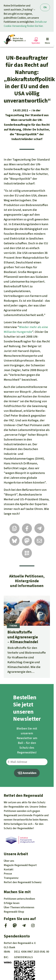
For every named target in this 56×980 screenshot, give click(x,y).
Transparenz (11, 878)
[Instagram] (33, 926)
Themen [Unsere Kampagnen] (19, 907)
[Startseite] (15, 39)
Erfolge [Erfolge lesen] (12, 903)
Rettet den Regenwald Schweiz (23, 882)
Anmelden (27, 773)
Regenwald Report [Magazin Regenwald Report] (20, 865)
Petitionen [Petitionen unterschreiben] (19, 899)
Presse (8, 874)
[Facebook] (6, 926)
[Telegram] (24, 926)
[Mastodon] (15, 926)
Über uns (9, 861)
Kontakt (9, 869)
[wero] (8, 963)
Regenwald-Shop (14, 912)
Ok (45, 7)
